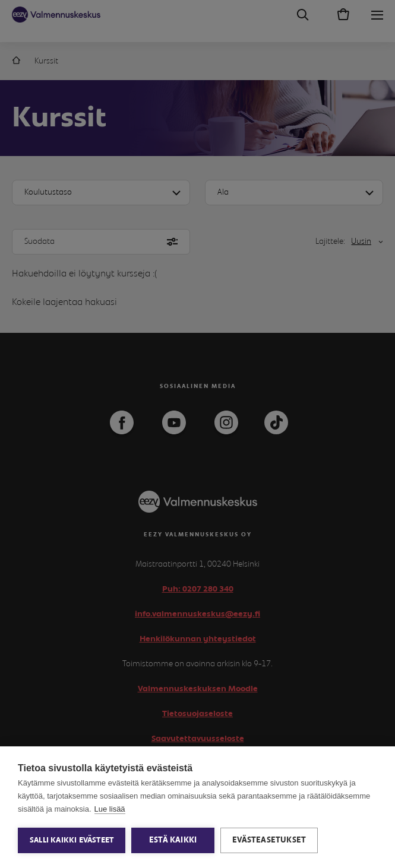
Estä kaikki (173, 840)
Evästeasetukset (269, 840)
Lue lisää (110, 809)
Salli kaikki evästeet (72, 840)
